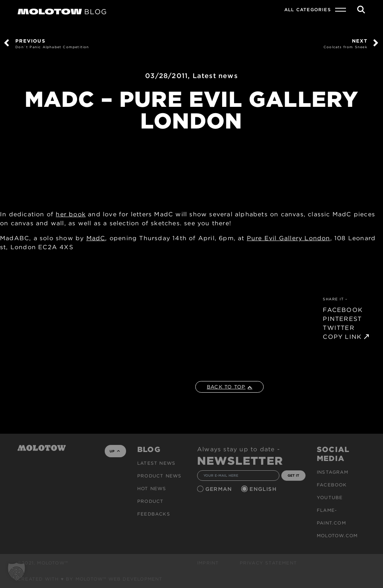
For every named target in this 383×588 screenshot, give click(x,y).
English (264, 489)
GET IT (293, 475)
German (220, 489)
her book (71, 214)
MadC (96, 238)
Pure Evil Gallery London (289, 238)
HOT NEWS (152, 488)
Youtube (330, 497)
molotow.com (337, 536)
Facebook (332, 485)
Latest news (215, 76)
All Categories (308, 10)
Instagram (333, 472)
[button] (16, 572)
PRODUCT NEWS (159, 476)
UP (115, 451)
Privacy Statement (268, 563)
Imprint (208, 563)
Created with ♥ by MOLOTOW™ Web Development (90, 579)
